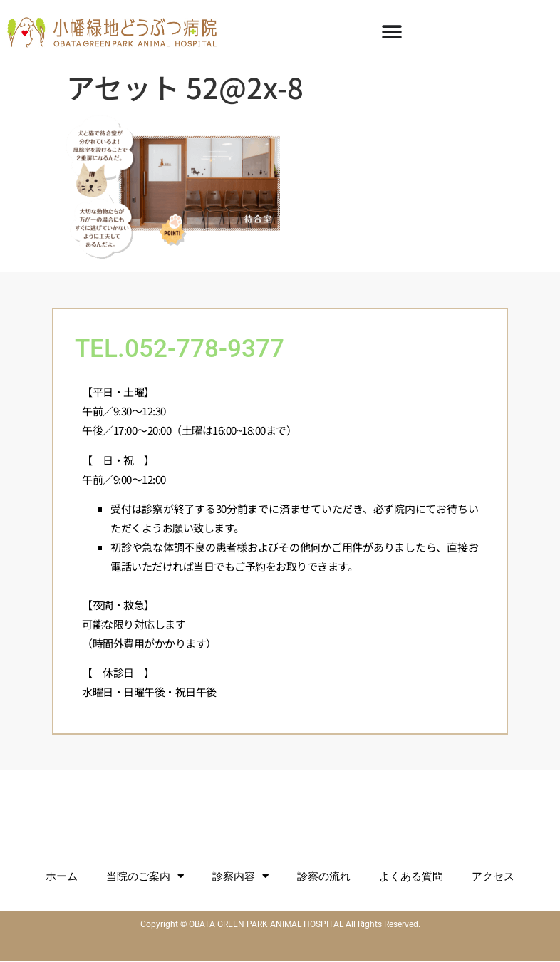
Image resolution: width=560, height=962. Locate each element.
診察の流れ (324, 878)
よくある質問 (411, 878)
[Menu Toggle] (392, 32)
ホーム (62, 878)
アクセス (493, 878)
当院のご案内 (145, 878)
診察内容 (240, 878)
